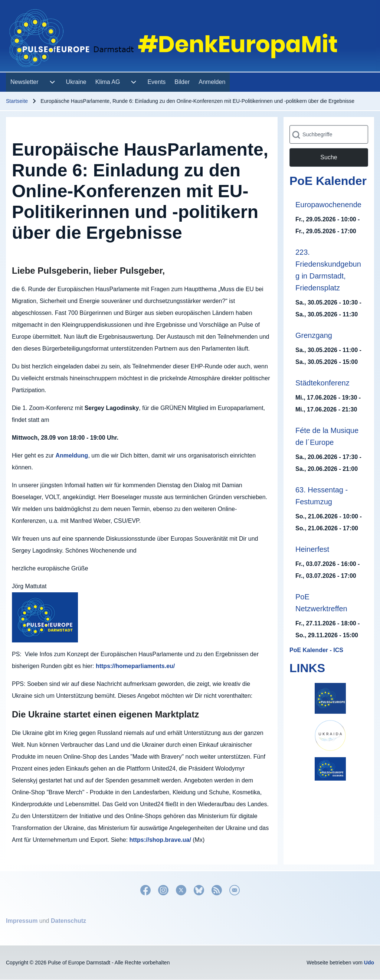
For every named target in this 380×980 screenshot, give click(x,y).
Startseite (17, 101)
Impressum (22, 921)
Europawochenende (328, 205)
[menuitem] (24, 82)
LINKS (307, 668)
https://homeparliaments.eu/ (135, 666)
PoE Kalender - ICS (316, 650)
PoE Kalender (328, 181)
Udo (369, 963)
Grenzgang (314, 335)
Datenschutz (68, 921)
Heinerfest (312, 549)
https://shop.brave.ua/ (160, 840)
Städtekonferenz (322, 383)
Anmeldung (72, 455)
